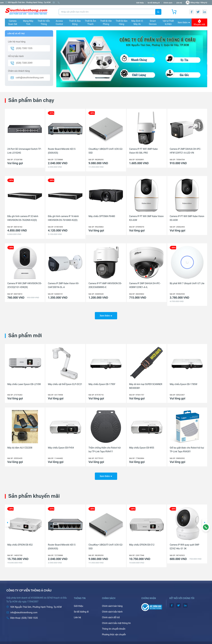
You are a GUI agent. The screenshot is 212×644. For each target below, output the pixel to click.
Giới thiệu (140, 3)
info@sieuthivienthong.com (65, 3)
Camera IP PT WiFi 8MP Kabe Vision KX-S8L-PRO (143, 151)
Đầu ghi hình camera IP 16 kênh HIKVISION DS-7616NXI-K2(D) (63, 218)
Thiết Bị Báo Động (75, 22)
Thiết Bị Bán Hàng (122, 22)
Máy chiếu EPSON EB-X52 (61, 540)
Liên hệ (179, 3)
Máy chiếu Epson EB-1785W (184, 382)
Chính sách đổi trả (111, 613)
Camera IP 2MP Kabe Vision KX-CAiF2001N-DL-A (63, 285)
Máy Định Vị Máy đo (137, 22)
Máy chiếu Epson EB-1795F (102, 382)
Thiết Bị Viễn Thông (44, 22)
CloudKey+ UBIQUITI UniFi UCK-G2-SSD (106, 151)
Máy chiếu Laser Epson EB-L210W (24, 382)
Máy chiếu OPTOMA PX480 (102, 216)
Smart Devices (153, 22)
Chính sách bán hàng (112, 602)
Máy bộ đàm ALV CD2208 (20, 445)
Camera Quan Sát (13, 22)
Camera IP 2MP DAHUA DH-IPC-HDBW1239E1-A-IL (145, 285)
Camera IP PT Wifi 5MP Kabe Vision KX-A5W (187, 218)
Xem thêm (184, 22)
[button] (7, 518)
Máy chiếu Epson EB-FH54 (61, 445)
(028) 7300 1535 (88, 3)
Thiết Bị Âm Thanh (91, 22)
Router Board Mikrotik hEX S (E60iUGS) (62, 151)
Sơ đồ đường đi (154, 3)
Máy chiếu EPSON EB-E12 (182, 540)
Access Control (59, 22)
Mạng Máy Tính (28, 22)
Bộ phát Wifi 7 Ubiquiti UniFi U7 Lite (187, 283)
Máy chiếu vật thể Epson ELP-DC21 (65, 382)
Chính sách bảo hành (112, 607)
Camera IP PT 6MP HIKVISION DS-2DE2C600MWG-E (105, 285)
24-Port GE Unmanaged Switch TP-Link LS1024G (25, 151)
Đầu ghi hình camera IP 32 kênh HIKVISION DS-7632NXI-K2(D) (23, 218)
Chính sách (168, 3)
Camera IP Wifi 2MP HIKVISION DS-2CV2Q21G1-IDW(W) (25, 285)
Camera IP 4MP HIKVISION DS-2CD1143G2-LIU (22, 542)
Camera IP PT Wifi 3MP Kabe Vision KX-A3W (146, 218)
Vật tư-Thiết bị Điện (168, 22)
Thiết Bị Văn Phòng (106, 22)
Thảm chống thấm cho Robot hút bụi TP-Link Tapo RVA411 (105, 447)
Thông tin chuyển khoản (114, 624)
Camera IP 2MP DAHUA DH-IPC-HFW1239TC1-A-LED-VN (186, 151)
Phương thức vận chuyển (114, 630)
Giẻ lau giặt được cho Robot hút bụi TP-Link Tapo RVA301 (187, 447)
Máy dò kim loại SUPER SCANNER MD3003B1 (146, 384)
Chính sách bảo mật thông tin (116, 619)
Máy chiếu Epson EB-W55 (142, 445)
